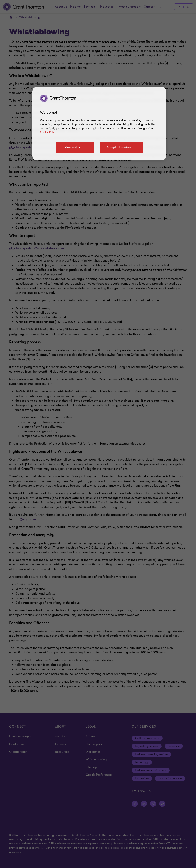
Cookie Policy (48, 132)
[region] (99, 124)
